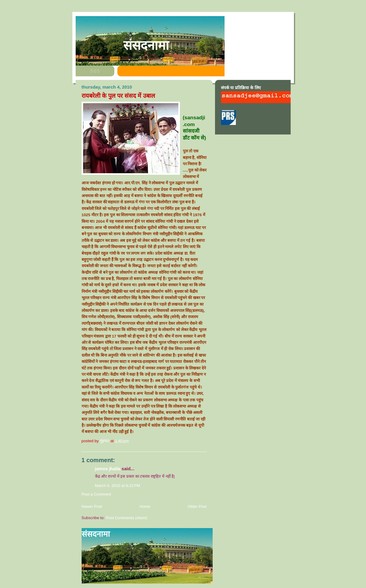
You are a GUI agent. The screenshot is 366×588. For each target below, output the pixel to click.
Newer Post (92, 506)
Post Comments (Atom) (126, 518)
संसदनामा (146, 45)
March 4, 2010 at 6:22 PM (118, 486)
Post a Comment (96, 494)
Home (145, 506)
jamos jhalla (108, 469)
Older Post (197, 506)
